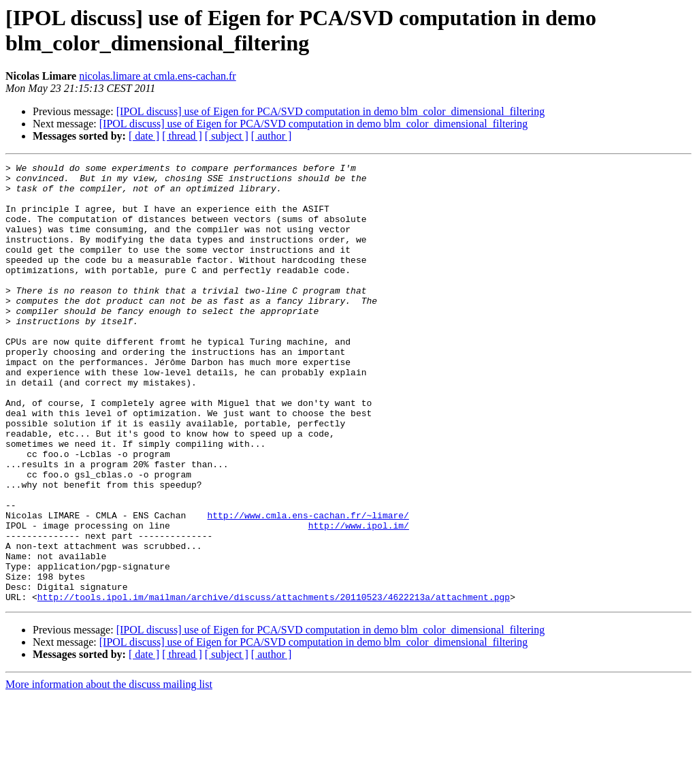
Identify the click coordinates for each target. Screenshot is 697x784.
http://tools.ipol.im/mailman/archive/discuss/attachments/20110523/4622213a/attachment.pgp (274, 685)
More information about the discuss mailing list (109, 772)
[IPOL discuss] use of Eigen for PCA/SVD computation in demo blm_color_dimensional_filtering (331, 111)
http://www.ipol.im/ (359, 599)
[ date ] (144, 136)
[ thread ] (182, 136)
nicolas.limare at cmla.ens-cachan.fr (158, 76)
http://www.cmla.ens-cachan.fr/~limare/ (308, 586)
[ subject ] (227, 136)
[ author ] (272, 136)
